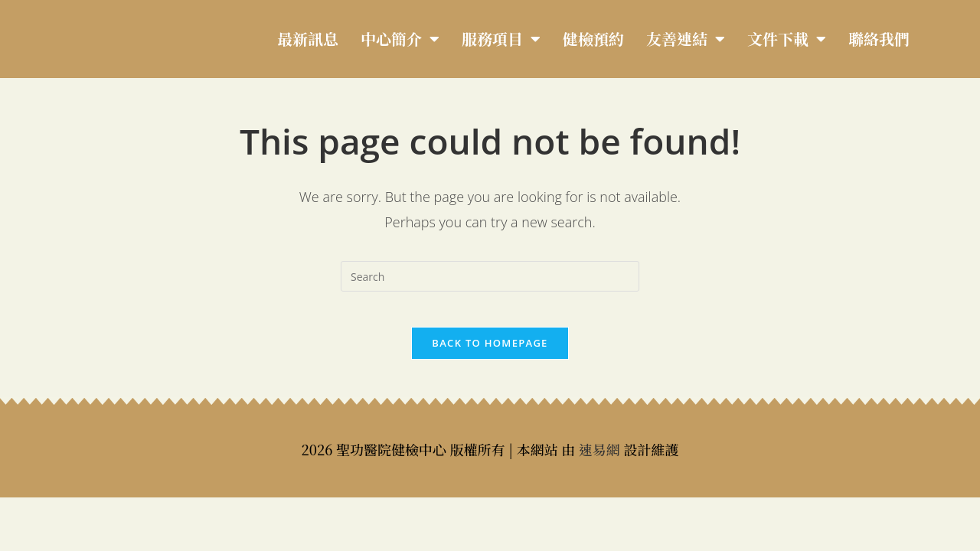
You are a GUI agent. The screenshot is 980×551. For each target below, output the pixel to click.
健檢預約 (593, 39)
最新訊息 (308, 39)
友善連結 (686, 39)
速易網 (599, 460)
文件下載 (787, 39)
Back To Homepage (490, 354)
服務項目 (501, 39)
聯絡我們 (879, 39)
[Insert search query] (490, 276)
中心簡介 (400, 39)
